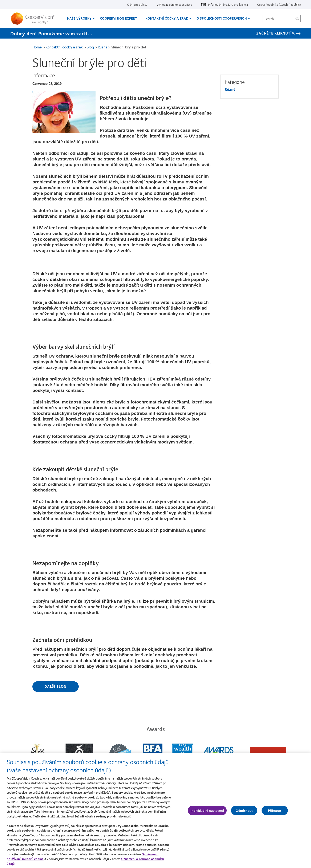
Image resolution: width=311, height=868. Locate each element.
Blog (90, 47)
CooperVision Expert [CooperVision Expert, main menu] (118, 18)
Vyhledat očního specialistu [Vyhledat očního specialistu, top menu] (174, 4)
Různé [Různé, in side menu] (230, 89)
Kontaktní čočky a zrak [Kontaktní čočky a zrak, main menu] (167, 18)
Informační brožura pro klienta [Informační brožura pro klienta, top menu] (228, 4)
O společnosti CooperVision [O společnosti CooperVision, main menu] (222, 18)
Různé (103, 47)
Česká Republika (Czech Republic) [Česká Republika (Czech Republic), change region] (279, 4)
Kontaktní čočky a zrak (64, 47)
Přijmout (275, 813)
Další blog (56, 686)
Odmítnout (244, 813)
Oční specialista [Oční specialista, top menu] (137, 4)
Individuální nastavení (207, 813)
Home (37, 47)
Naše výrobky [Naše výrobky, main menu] (79, 18)
